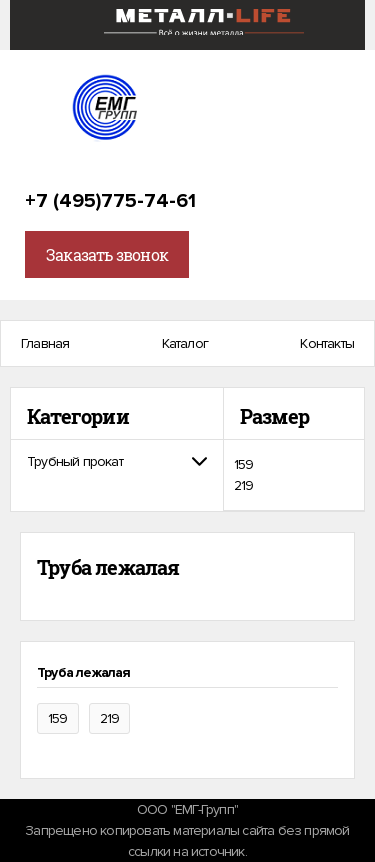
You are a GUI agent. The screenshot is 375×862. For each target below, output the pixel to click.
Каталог (185, 343)
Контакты (327, 343)
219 (244, 485)
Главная (45, 343)
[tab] (117, 461)
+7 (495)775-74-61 (110, 201)
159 (244, 464)
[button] (117, 461)
